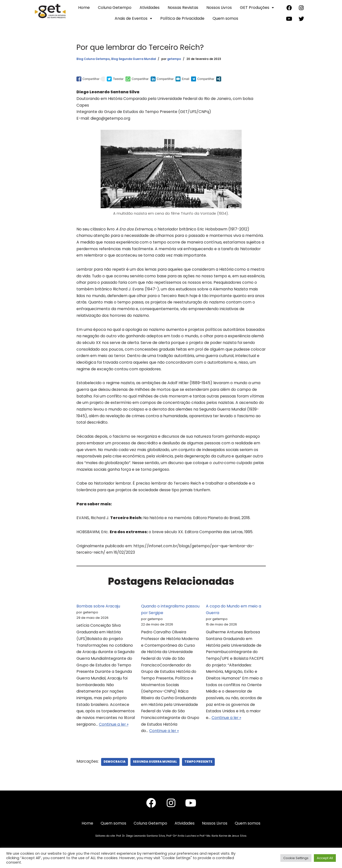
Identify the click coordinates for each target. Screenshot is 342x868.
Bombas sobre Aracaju (99, 612)
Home (84, 8)
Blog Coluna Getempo (93, 59)
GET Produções (257, 8)
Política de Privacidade (182, 18)
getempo (174, 59)
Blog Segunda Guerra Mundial (134, 59)
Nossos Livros (219, 8)
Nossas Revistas (183, 8)
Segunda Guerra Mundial (156, 770)
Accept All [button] (325, 858)
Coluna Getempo (115, 8)
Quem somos (225, 18)
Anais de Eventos (133, 18)
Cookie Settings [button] (296, 858)
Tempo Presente (199, 770)
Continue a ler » (114, 732)
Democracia (115, 770)
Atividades (150, 8)
